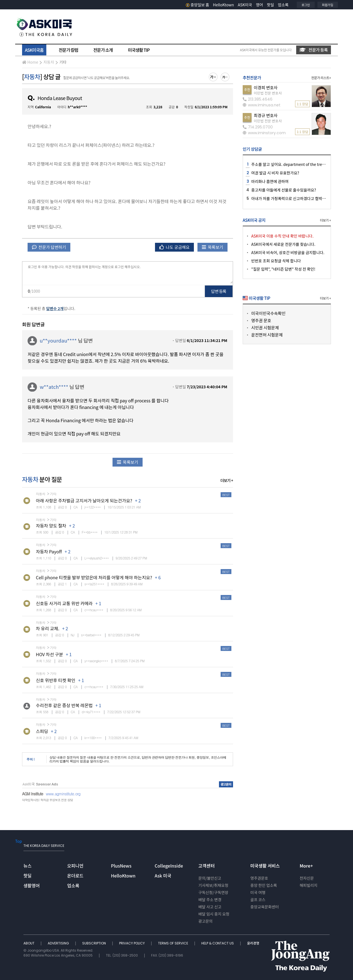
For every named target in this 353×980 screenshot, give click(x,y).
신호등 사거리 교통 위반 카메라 (64, 603)
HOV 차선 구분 (50, 654)
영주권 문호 (261, 320)
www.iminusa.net (262, 105)
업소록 (283, 5)
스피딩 (42, 731)
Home (30, 62)
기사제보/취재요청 (213, 885)
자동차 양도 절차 (51, 526)
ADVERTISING (59, 943)
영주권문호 (259, 878)
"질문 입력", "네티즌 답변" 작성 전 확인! (283, 269)
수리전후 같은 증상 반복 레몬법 (64, 705)
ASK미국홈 (34, 50)
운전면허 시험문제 (267, 335)
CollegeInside (169, 866)
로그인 (306, 5)
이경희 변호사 (266, 87)
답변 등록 (219, 291)
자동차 (49, 62)
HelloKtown (223, 5)
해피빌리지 (308, 885)
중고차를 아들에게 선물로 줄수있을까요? (284, 190)
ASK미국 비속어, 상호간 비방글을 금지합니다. (288, 252)
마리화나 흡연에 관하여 (270, 181)
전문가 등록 (314, 50)
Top (18, 841)
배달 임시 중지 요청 (214, 914)
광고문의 (205, 921)
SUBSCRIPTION (94, 943)
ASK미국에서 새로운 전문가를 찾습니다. (283, 244)
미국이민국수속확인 (268, 313)
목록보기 (212, 247)
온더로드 (75, 876)
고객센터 (206, 866)
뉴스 (27, 866)
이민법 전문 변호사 (268, 93)
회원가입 (328, 5)
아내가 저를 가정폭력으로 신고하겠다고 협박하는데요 (294, 198)
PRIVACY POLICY (132, 943)
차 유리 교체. (48, 628)
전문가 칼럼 (68, 50)
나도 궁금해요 (175, 247)
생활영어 (32, 885)
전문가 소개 (103, 50)
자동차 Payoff (49, 551)
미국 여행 (258, 892)
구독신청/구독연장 (213, 892)
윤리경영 (253, 943)
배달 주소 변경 (210, 900)
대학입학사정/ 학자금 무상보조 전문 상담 (47, 800)
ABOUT (29, 943)
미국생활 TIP (139, 50)
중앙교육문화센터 (265, 907)
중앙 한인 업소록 (264, 885)
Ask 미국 (163, 876)
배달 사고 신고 (210, 907)
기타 (63, 62)
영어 (260, 5)
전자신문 (307, 878)
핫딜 (271, 5)
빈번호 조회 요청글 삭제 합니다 (276, 261)
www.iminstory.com (264, 133)
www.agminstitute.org (63, 794)
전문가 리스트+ (321, 78)
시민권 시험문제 (265, 328)
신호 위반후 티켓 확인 (56, 680)
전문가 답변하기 (49, 247)
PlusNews (121, 866)
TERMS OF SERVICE (173, 943)
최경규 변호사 (266, 115)
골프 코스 (258, 900)
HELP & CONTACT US (218, 943)
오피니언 (75, 866)
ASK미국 (245, 5)
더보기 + (227, 480)
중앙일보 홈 (198, 5)
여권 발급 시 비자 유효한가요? (275, 173)
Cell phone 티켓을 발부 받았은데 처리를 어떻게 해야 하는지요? (94, 577)
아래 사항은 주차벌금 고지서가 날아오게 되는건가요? (84, 500)
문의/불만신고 (210, 878)
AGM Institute (33, 794)
